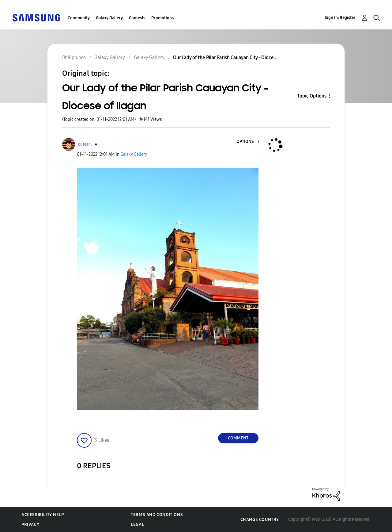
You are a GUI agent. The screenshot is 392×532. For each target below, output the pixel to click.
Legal (137, 524)
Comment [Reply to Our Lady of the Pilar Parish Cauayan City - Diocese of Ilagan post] (238, 438)
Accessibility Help (43, 515)
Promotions (162, 18)
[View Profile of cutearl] (85, 144)
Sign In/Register (340, 18)
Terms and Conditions (157, 515)
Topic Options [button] (312, 96)
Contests (137, 18)
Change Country (260, 520)
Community (79, 18)
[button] (248, 142)
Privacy (30, 524)
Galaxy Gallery (109, 18)
